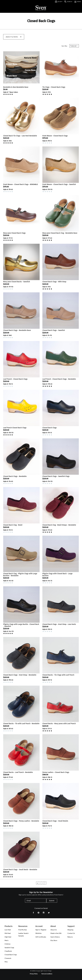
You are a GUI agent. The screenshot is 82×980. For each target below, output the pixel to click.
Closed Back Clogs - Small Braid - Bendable (20, 870)
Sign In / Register (41, 930)
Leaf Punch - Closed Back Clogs (15, 379)
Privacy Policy (34, 974)
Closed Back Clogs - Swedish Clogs (56, 476)
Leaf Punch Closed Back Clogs (15, 428)
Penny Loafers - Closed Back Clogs (56, 772)
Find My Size (23, 930)
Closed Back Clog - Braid (13, 525)
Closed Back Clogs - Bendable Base (17, 330)
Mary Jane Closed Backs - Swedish (17, 282)
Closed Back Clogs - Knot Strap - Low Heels (59, 624)
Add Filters (14, 37)
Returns (70, 937)
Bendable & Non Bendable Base (16, 87)
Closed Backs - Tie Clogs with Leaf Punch (58, 675)
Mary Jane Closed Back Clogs (14, 233)
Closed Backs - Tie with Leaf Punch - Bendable (21, 724)
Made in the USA (56, 933)
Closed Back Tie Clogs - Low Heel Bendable (20, 136)
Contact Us (71, 933)
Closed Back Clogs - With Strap (54, 282)
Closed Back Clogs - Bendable (15, 476)
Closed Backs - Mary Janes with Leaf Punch (59, 724)
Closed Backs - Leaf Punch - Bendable (18, 772)
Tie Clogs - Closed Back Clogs (54, 87)
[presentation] (8, 930)
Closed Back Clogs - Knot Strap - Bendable (20, 675)
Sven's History (55, 937)
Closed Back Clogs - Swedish (54, 330)
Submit (52, 900)
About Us (54, 930)
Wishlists (38, 933)
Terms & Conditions (47, 974)
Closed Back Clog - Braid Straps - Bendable (59, 525)
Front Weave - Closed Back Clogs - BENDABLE (21, 184)
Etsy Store (54, 940)
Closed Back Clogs (50, 428)
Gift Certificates (41, 937)
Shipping (70, 930)
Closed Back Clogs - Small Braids (55, 821)
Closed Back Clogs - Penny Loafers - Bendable (21, 821)
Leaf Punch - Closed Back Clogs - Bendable (59, 379)
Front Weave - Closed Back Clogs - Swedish (59, 184)
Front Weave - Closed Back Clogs (55, 136)
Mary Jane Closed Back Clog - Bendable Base (60, 233)
